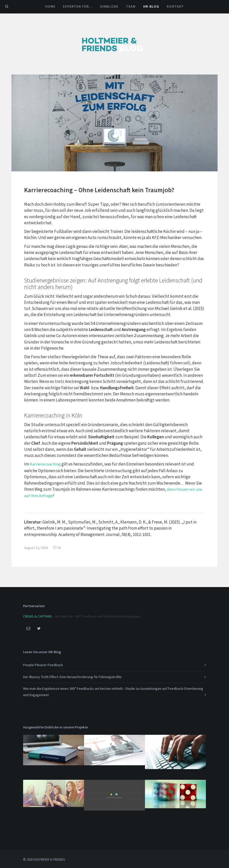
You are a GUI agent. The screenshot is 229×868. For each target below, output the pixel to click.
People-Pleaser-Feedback (43, 664)
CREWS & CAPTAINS (38, 615)
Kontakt (175, 6)
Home (50, 6)
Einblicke (109, 6)
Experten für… (78, 6)
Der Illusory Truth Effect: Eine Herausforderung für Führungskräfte (72, 676)
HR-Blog (151, 6)
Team (131, 6)
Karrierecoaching (45, 464)
